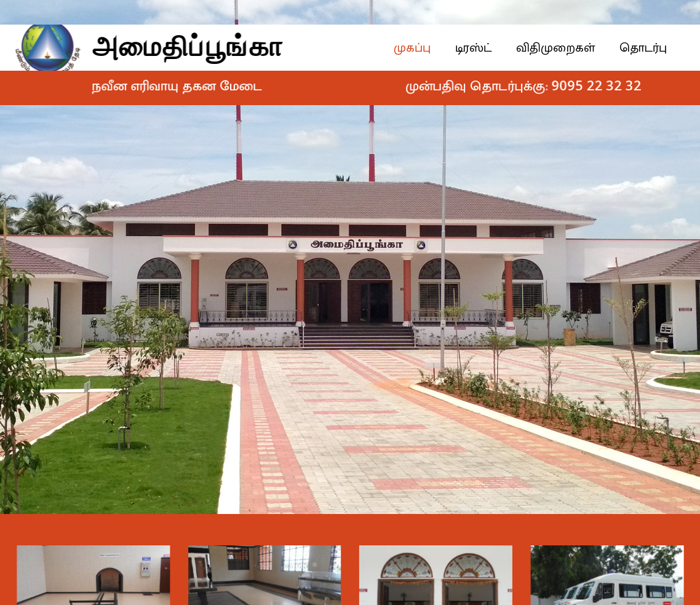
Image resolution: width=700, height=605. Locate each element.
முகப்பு (419, 48)
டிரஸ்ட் (480, 48)
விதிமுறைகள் (562, 48)
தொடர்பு (650, 48)
